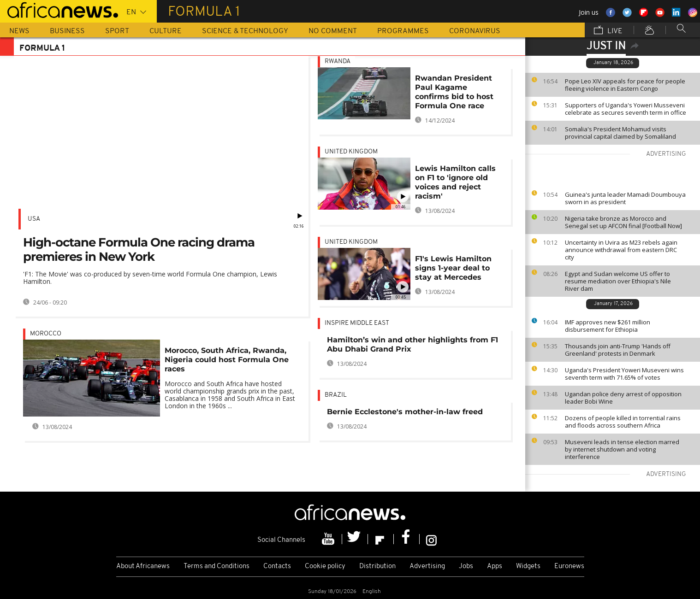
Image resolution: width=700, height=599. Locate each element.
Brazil (336, 395)
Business (67, 31)
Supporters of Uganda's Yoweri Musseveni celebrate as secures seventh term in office (626, 109)
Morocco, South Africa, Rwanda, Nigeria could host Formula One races (227, 360)
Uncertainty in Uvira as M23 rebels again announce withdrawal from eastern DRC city (621, 250)
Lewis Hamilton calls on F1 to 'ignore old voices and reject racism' (455, 182)
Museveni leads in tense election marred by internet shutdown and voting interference (622, 449)
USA (34, 219)
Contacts (277, 567)
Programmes (403, 31)
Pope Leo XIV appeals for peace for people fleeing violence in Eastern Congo (625, 85)
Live (608, 31)
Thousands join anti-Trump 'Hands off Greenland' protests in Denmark (618, 350)
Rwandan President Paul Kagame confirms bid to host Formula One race (454, 92)
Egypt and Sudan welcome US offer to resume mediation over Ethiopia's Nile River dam (618, 281)
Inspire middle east (357, 323)
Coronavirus (475, 31)
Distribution (377, 567)
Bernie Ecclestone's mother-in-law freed (405, 412)
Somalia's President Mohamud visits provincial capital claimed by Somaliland (620, 133)
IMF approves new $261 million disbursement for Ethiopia (608, 326)
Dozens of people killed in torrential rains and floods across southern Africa (623, 422)
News (19, 31)
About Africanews (143, 567)
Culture (166, 31)
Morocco (46, 334)
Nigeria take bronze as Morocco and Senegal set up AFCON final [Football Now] (623, 222)
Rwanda (338, 62)
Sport (117, 31)
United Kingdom (351, 152)
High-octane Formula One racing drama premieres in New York (139, 250)
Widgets (528, 567)
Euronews (569, 567)
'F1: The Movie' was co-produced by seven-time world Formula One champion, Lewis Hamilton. (150, 278)
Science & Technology (245, 31)
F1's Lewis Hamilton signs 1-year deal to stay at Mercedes (453, 268)
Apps (495, 567)
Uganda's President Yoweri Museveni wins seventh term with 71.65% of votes (624, 374)
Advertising (427, 567)
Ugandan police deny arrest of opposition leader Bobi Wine (623, 398)
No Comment (333, 31)
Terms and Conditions (217, 567)
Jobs (466, 567)
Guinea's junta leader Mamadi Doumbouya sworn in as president (625, 198)
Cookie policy (325, 567)
